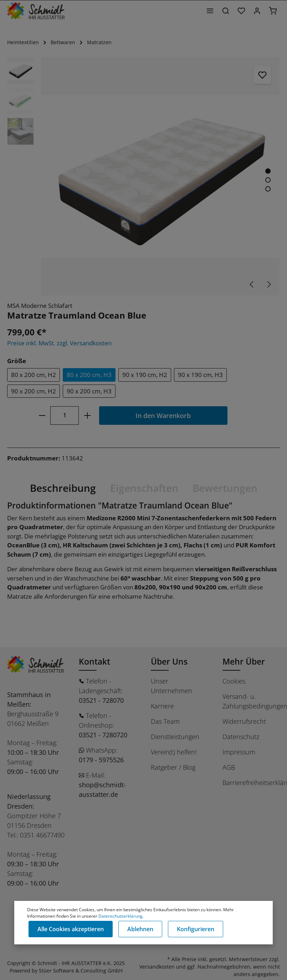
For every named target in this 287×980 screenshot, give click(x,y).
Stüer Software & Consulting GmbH (81, 971)
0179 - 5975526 (101, 760)
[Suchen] (226, 11)
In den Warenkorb (163, 415)
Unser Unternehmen (171, 686)
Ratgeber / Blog (173, 767)
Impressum (239, 752)
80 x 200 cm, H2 (34, 375)
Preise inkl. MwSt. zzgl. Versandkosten (59, 343)
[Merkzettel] (241, 11)
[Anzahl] (65, 415)
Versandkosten (157, 967)
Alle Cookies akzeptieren (71, 929)
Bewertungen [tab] (225, 488)
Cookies (234, 681)
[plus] (87, 415)
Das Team (165, 721)
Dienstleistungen (175, 737)
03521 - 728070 (101, 700)
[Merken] (262, 75)
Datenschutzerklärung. (121, 916)
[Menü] (210, 11)
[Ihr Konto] (257, 11)
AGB (229, 767)
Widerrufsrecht (244, 721)
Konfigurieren (196, 929)
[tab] (63, 488)
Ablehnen (140, 929)
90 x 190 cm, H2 (145, 375)
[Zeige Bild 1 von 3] (268, 171)
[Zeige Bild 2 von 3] (268, 180)
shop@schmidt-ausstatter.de (102, 790)
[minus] (42, 415)
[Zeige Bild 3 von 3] (268, 189)
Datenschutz (241, 737)
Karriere (162, 706)
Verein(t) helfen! (174, 752)
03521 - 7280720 (103, 735)
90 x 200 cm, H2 (34, 391)
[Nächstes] (268, 284)
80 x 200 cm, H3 (89, 375)
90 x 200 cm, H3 (89, 391)
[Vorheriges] (252, 284)
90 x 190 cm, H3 (200, 375)
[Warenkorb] (273, 11)
